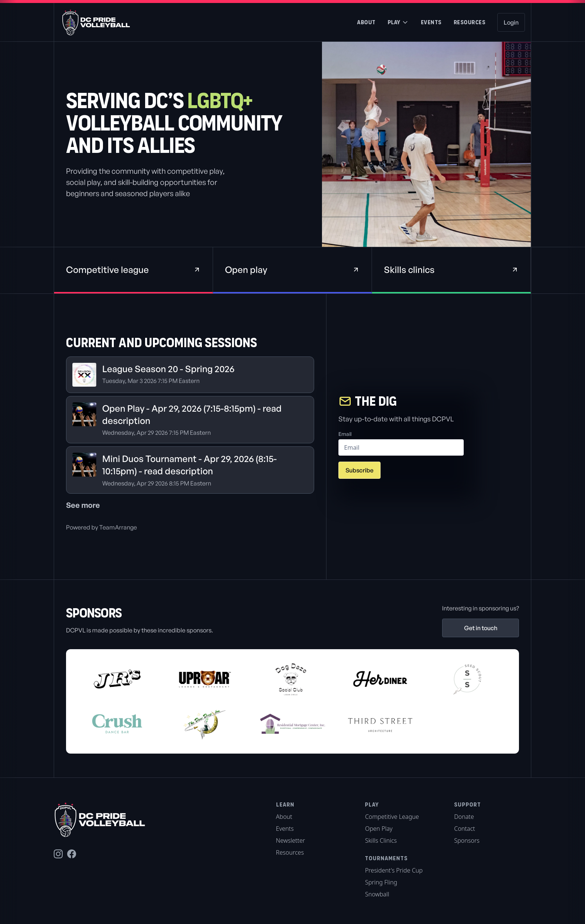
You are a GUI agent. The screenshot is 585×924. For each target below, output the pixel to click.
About (366, 22)
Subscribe (359, 470)
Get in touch (481, 628)
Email (345, 434)
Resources (470, 22)
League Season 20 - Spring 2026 (168, 369)
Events (431, 22)
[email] (401, 447)
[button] (398, 22)
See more (83, 505)
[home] (92, 22)
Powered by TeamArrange (101, 527)
